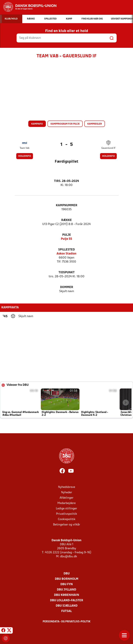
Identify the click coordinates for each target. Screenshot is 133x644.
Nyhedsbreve (67, 487)
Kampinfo (37, 124)
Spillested (66, 250)
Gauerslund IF (108, 148)
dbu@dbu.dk (69, 557)
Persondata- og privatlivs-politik (67, 622)
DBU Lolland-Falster (67, 600)
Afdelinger (66, 498)
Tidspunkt (67, 273)
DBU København (67, 595)
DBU (67, 574)
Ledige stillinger (66, 509)
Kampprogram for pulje (65, 124)
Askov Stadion (66, 254)
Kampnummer (67, 205)
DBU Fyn (67, 584)
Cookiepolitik (67, 519)
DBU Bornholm (67, 579)
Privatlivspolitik (66, 514)
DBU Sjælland (67, 606)
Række (66, 220)
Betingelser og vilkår (67, 525)
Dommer (67, 287)
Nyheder (67, 493)
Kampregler (95, 124)
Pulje (67, 235)
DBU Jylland (66, 590)
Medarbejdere (66, 503)
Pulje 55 (66, 239)
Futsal (66, 611)
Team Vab (25, 148)
